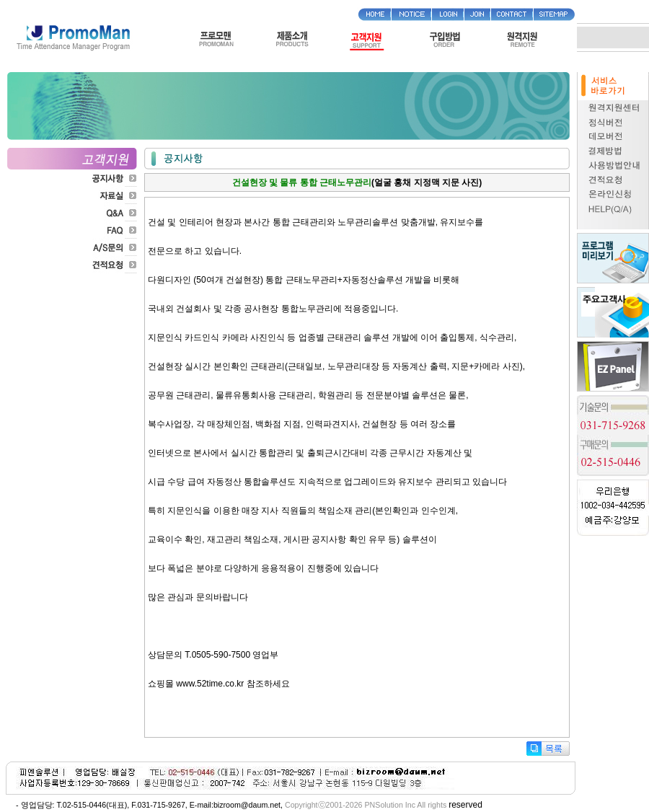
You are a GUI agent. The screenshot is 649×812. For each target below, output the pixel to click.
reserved (465, 805)
